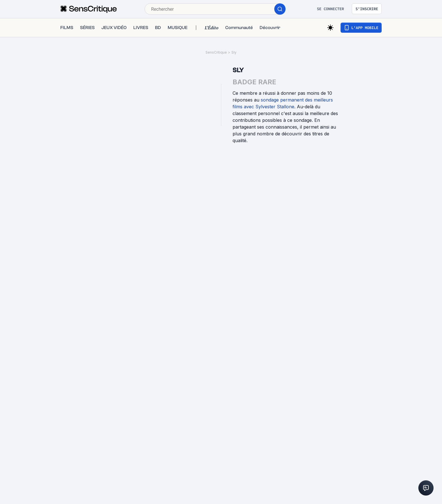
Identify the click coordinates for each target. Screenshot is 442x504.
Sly (234, 52)
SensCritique (216, 52)
